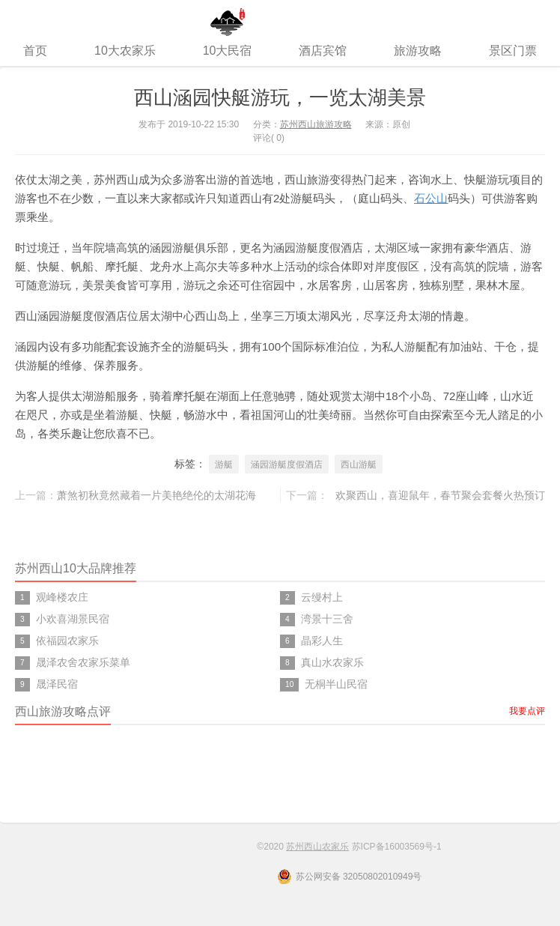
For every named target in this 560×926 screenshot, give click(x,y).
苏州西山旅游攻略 (316, 124)
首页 (35, 51)
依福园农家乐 (67, 641)
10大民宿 (228, 51)
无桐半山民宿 (336, 684)
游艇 (224, 464)
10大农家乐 (125, 51)
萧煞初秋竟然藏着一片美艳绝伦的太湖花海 (156, 495)
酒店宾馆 (323, 51)
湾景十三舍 (327, 619)
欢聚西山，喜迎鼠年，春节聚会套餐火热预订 (440, 495)
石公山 (431, 198)
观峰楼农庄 (62, 597)
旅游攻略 (418, 51)
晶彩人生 (322, 641)
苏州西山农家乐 (280, 18)
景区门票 (513, 51)
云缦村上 (322, 597)
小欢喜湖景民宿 (73, 619)
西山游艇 (359, 464)
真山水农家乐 (332, 662)
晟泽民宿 (57, 684)
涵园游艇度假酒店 (287, 464)
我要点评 (527, 711)
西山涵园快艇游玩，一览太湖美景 (280, 97)
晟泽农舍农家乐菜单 (83, 662)
